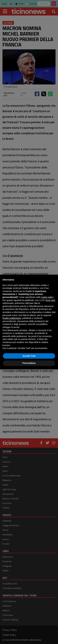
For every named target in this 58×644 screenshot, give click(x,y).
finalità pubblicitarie (12, 318)
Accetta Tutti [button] (29, 356)
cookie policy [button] (47, 297)
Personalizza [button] (29, 363)
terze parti (50, 300)
